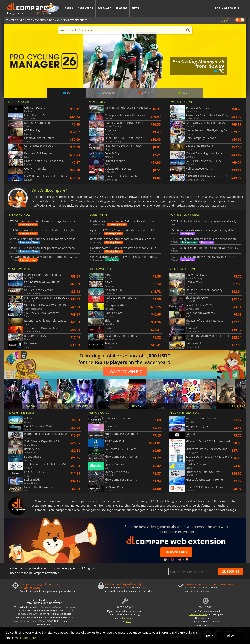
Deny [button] (209, 636)
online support (127, 618)
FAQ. (129, 621)
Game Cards (85, 8)
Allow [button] (231, 636)
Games (69, 8)
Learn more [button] (28, 638)
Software (104, 8)
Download (176, 552)
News (136, 8)
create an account (198, 614)
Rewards (121, 8)
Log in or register (227, 8)
